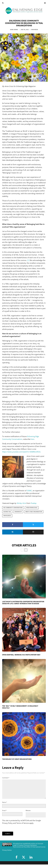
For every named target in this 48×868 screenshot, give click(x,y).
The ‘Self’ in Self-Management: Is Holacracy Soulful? (20, 707)
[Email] (33, 532)
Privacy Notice (7, 854)
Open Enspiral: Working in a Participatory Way (21, 655)
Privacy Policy (7, 827)
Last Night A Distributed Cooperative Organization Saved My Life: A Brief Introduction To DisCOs (23, 603)
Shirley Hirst (21, 503)
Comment (6, 778)
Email (4, 814)
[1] (28, 260)
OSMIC (29, 491)
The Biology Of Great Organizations (17, 759)
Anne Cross (14, 29)
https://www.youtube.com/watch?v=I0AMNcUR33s (21, 452)
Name (5, 806)
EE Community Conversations (13, 508)
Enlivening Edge (32, 508)
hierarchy (19, 512)
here (32, 439)
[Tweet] (33, 525)
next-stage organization (34, 512)
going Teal (8, 512)
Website (28, 814)
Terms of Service (23, 827)
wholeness (8, 516)
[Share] (13, 525)
